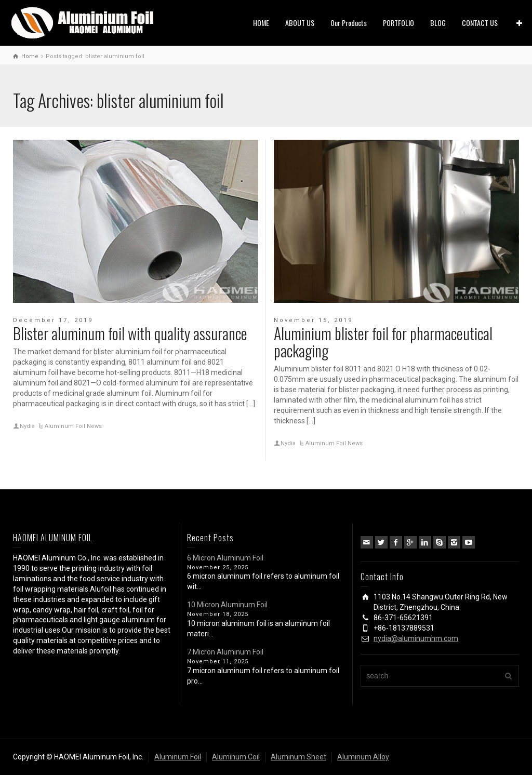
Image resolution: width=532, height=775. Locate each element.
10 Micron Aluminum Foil (227, 605)
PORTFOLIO (398, 23)
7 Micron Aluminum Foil (225, 652)
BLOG (438, 23)
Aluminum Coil (236, 757)
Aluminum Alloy (363, 757)
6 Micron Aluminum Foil (225, 558)
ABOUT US (300, 23)
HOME (261, 23)
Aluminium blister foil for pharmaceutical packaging (383, 342)
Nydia (27, 426)
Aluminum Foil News (73, 426)
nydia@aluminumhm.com (416, 638)
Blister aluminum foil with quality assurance (130, 333)
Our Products (349, 23)
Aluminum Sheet (298, 757)
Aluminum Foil (178, 757)
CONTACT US (480, 23)
